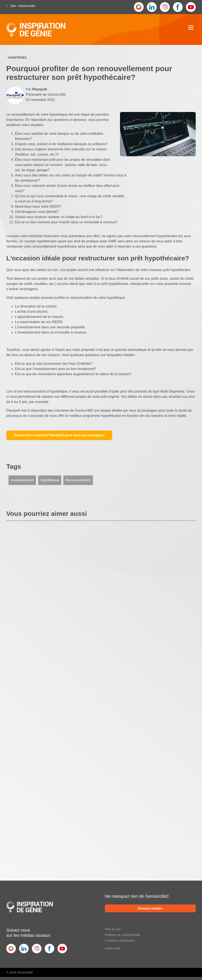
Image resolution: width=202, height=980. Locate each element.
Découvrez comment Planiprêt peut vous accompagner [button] (59, 435)
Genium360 (113, 948)
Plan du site (113, 929)
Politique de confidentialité (122, 935)
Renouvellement (78, 480)
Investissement (22, 480)
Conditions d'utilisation (120, 941)
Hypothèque (50, 480)
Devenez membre (150, 908)
